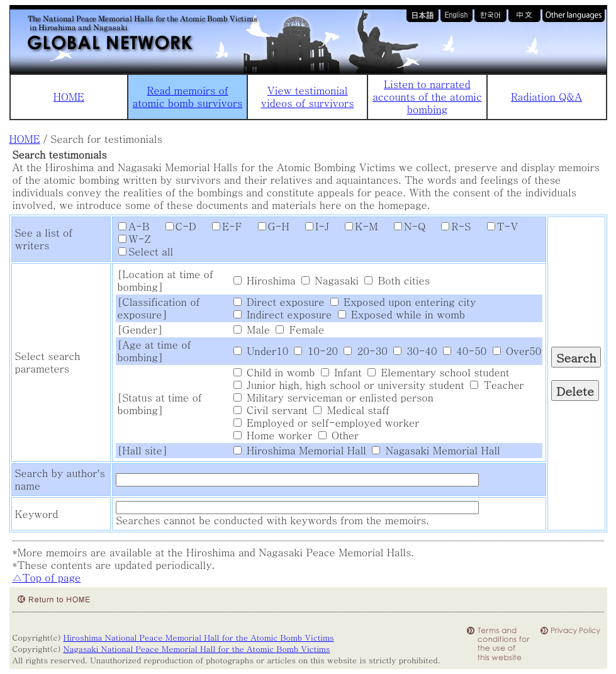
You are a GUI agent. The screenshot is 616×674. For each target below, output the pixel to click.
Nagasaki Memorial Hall (436, 450)
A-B (134, 226)
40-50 (465, 351)
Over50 (517, 351)
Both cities (397, 280)
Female (300, 329)
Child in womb (274, 372)
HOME (69, 97)
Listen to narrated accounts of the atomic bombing (427, 97)
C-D (175, 226)
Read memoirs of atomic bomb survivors (188, 97)
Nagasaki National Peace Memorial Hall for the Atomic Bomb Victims (196, 649)
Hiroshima (265, 280)
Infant (341, 372)
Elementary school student (438, 372)
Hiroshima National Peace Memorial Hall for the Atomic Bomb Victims (198, 637)
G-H (267, 226)
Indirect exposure (283, 314)
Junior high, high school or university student (349, 385)
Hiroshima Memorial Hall (300, 450)
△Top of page (47, 577)
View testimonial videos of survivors (308, 97)
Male (252, 329)
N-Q (403, 226)
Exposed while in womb (401, 314)
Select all (146, 251)
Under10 (261, 351)
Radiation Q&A (546, 97)
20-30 (365, 351)
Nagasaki (330, 280)
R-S (450, 226)
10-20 (316, 351)
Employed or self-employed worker (327, 423)
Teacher (497, 385)
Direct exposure (279, 302)
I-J (311, 226)
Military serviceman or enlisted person (333, 397)
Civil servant (271, 410)
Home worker (273, 435)
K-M (355, 226)
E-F (221, 226)
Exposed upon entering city (403, 302)
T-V (496, 226)
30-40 (415, 351)
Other (339, 435)
